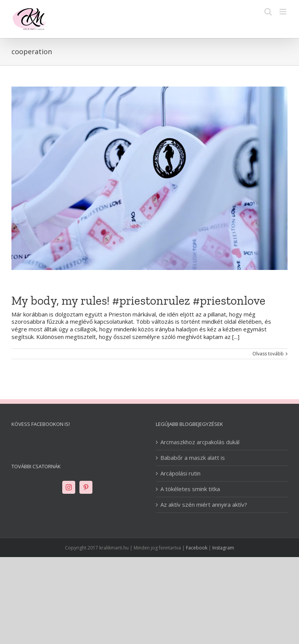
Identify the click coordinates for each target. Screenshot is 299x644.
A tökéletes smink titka (190, 489)
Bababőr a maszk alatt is (193, 458)
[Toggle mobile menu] (284, 12)
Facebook (197, 548)
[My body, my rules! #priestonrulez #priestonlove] (149, 178)
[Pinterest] (86, 487)
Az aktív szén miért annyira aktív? (204, 505)
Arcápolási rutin (180, 473)
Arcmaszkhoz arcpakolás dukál (200, 442)
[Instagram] (69, 487)
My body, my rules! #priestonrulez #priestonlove (138, 300)
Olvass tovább (268, 354)
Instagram (223, 548)
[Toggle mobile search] (268, 12)
